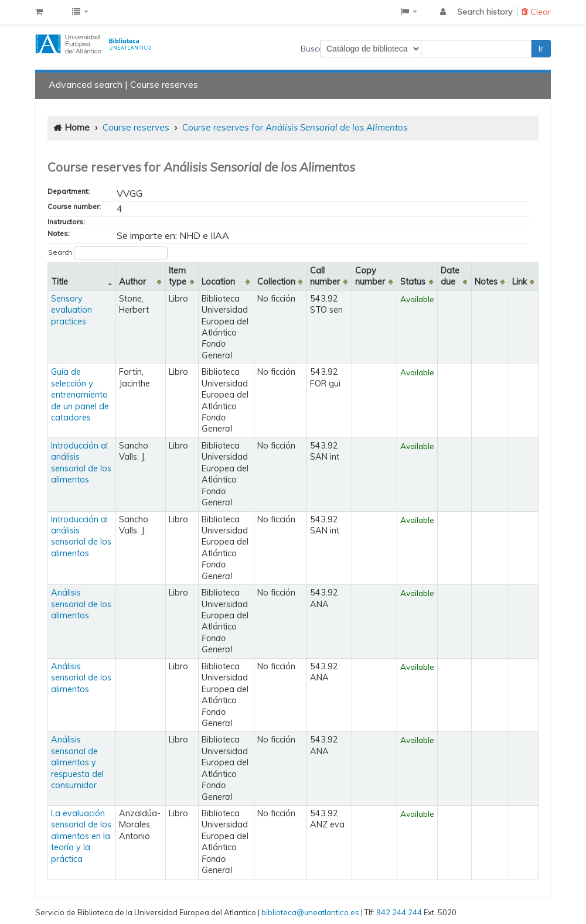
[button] (39, 12)
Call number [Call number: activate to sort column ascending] (325, 276)
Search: (108, 253)
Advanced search (86, 84)
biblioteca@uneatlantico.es (310, 912)
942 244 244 (399, 912)
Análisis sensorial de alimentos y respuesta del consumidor (77, 762)
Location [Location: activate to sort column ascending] (218, 282)
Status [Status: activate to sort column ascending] (413, 282)
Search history (485, 12)
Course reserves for (295, 127)
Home (77, 127)
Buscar (311, 49)
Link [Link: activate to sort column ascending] (519, 282)
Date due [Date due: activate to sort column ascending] (450, 276)
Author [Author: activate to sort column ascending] (132, 282)
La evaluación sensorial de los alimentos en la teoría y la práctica (81, 836)
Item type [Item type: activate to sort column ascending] (178, 276)
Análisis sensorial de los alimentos (81, 604)
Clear (536, 12)
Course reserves (164, 84)
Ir (541, 49)
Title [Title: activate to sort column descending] (59, 282)
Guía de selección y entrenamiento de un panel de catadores (80, 395)
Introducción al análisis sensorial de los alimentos (81, 463)
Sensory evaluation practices (71, 310)
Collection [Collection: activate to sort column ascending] (276, 282)
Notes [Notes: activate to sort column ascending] (486, 282)
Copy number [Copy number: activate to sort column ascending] (370, 276)
